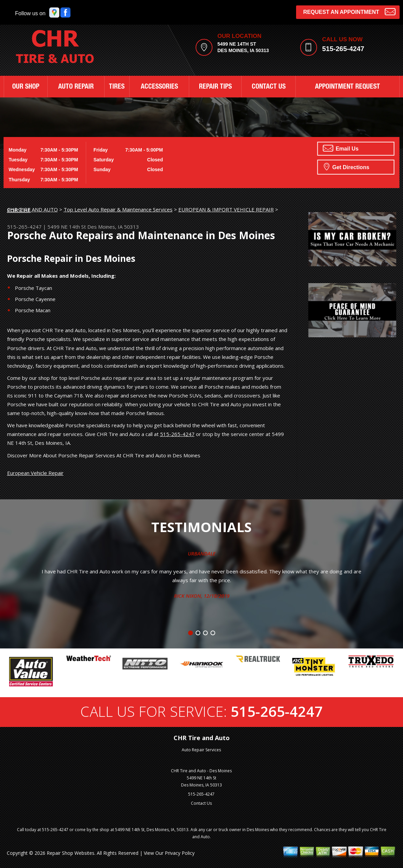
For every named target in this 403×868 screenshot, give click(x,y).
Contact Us (201, 803)
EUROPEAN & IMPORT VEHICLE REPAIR (226, 209)
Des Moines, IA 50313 (113, 227)
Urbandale (202, 553)
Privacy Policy (180, 853)
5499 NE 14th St (67, 227)
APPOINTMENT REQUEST (348, 87)
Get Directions (347, 166)
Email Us (341, 148)
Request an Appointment (349, 11)
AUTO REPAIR (76, 87)
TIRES (117, 87)
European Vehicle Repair (35, 473)
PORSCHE (19, 210)
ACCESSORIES (159, 87)
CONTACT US (269, 87)
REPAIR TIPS (215, 87)
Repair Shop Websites (71, 853)
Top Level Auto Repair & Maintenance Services (118, 209)
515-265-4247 (343, 49)
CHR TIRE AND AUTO (32, 209)
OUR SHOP (26, 87)
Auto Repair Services (201, 750)
